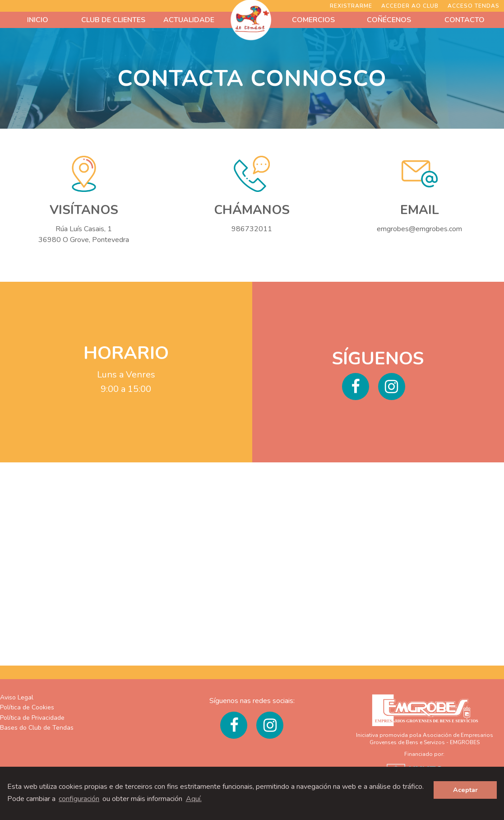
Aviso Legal (17, 697)
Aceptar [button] (465, 790)
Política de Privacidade (32, 718)
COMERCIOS (313, 20)
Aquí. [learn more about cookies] (194, 799)
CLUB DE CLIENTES (113, 20)
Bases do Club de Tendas (37, 728)
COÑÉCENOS (389, 20)
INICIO (38, 20)
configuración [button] (79, 799)
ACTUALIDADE (189, 20)
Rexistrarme (351, 6)
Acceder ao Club (410, 6)
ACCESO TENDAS (474, 6)
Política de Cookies (27, 707)
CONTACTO (465, 20)
